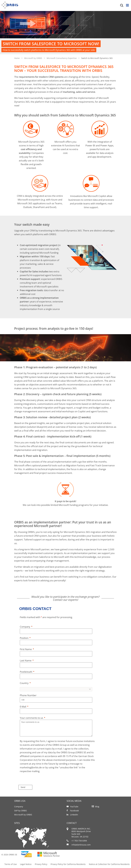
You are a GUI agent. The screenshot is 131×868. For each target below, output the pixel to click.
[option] (65, 33)
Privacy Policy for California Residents (68, 864)
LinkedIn (74, 815)
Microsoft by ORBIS (33, 58)
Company (19, 807)
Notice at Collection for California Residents (109, 864)
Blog (97, 807)
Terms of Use (11, 864)
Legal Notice (26, 864)
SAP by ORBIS (20, 811)
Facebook (74, 811)
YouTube (74, 807)
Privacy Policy (41, 864)
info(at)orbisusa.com (81, 845)
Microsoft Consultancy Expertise (62, 58)
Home (17, 58)
